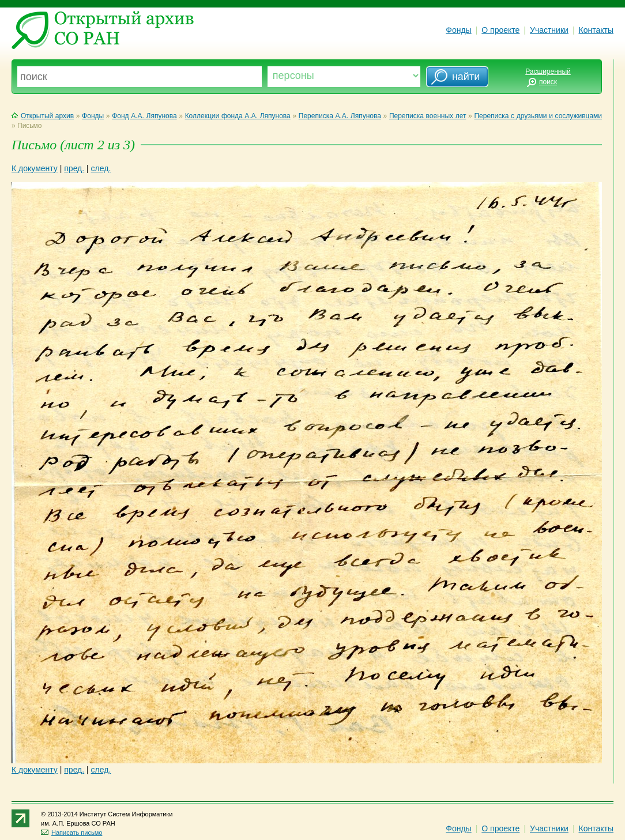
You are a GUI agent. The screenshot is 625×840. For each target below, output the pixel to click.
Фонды (458, 30)
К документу (35, 168)
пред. (74, 168)
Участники (549, 30)
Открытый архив (43, 116)
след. (101, 168)
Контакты (596, 30)
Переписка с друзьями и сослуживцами (538, 116)
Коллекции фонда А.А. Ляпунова (238, 116)
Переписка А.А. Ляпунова (340, 116)
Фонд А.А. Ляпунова (144, 116)
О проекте (500, 30)
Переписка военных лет (428, 116)
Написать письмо (71, 833)
